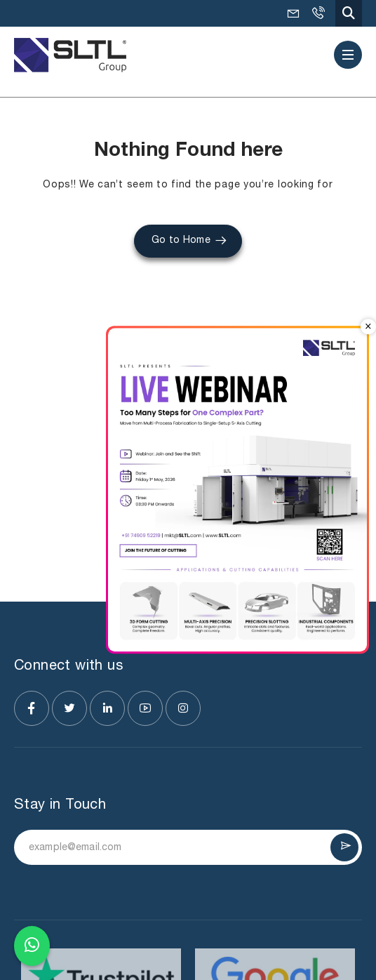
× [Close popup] (368, 326)
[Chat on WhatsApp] (32, 943)
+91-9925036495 (318, 13)
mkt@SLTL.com (293, 13)
